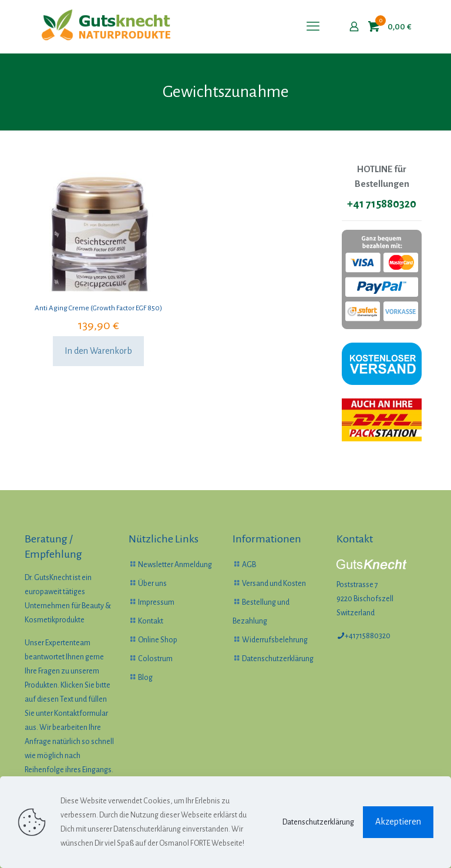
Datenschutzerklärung (278, 659)
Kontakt (151, 621)
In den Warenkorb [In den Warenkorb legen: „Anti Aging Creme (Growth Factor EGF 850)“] (98, 351)
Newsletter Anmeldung (175, 565)
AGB (249, 565)
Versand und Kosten (274, 584)
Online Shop (158, 640)
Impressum (156, 602)
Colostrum (155, 659)
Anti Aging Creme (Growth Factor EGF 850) (98, 308)
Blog (145, 678)
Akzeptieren (398, 822)
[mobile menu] (313, 26)
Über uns (152, 584)
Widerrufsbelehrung (275, 640)
